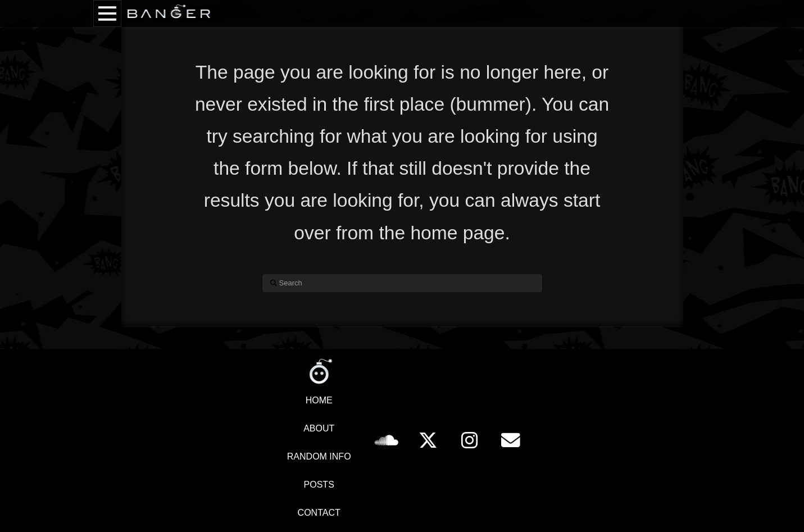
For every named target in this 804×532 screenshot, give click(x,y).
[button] (107, 13)
